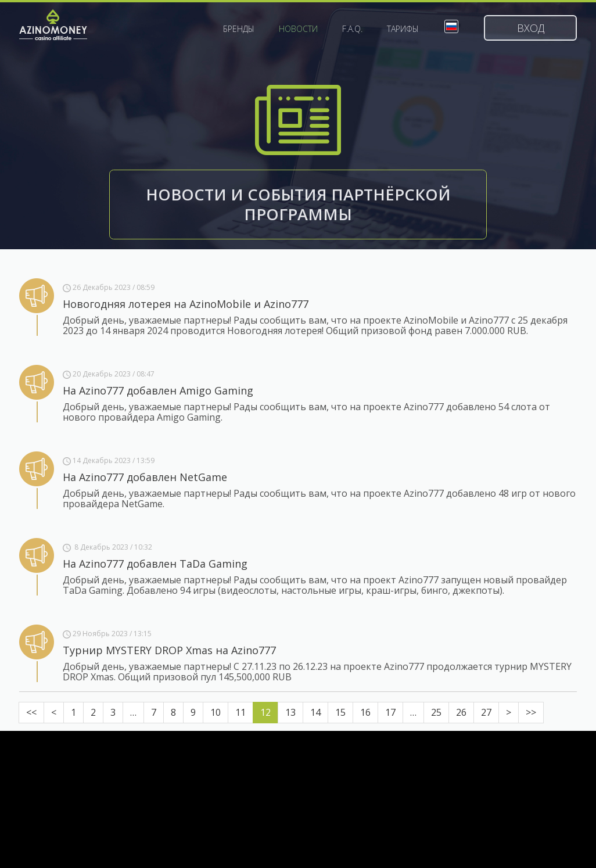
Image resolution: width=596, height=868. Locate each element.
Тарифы (403, 29)
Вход (531, 28)
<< (31, 712)
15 (340, 712)
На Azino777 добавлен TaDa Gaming (155, 564)
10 (216, 712)
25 (436, 712)
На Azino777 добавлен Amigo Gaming (158, 390)
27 (486, 712)
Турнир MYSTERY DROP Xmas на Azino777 (169, 650)
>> (531, 712)
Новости (298, 29)
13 (290, 712)
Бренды (239, 29)
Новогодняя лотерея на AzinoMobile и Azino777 (186, 304)
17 (390, 712)
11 (240, 712)
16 (365, 712)
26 (461, 712)
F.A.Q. (352, 29)
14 (315, 712)
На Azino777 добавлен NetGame (145, 477)
